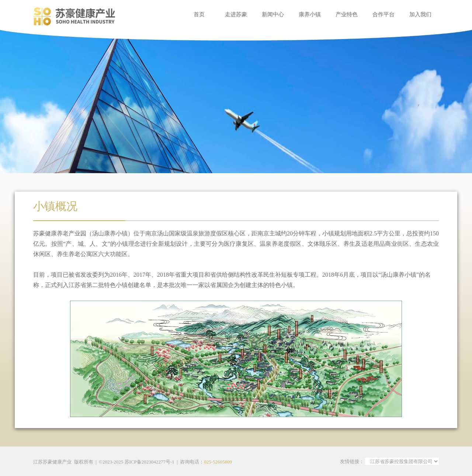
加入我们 (420, 14)
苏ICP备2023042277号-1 (150, 462)
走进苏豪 (236, 14)
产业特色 (347, 14)
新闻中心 (273, 14)
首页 (199, 14)
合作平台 (383, 14)
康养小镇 (310, 14)
